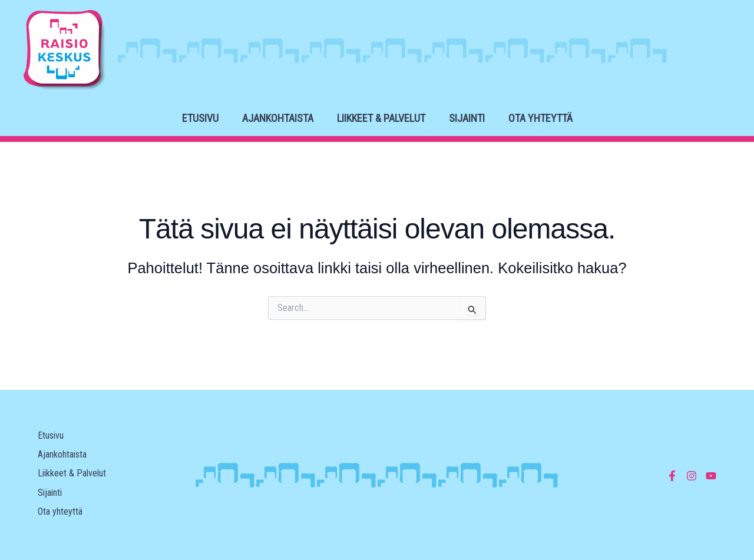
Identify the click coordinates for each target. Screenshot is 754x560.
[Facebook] (672, 476)
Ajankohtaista (278, 118)
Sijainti (467, 118)
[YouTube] (711, 476)
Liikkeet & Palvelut (381, 118)
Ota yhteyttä (540, 118)
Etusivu (200, 118)
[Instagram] (692, 476)
